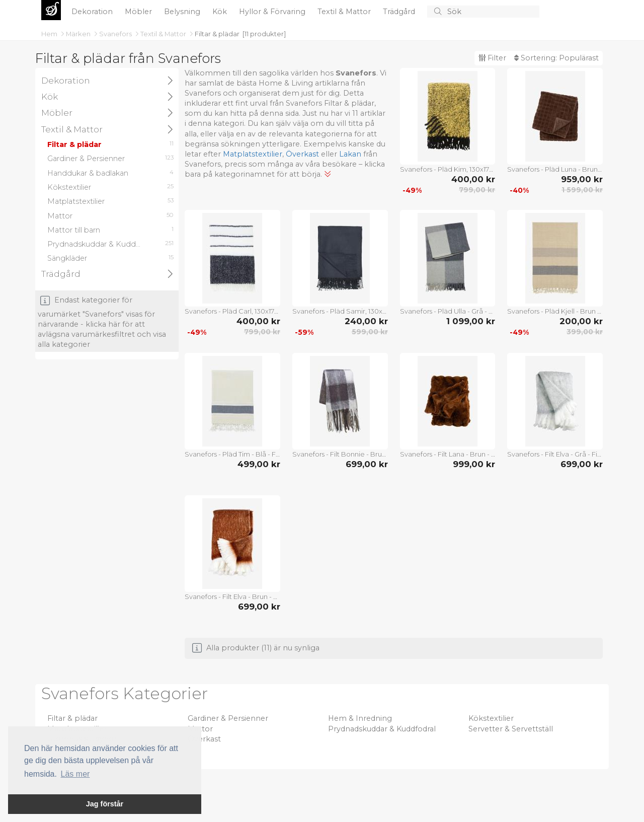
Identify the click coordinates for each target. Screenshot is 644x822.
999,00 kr (474, 464)
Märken (79, 34)
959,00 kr (582, 179)
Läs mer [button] (75, 774)
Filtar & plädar (217, 34)
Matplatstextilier (253, 154)
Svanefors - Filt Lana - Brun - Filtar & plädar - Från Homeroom (448, 454)
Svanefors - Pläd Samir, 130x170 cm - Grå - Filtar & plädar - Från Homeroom (340, 311)
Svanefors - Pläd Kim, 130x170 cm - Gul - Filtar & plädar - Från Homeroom (448, 169)
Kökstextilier (491, 718)
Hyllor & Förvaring (273, 12)
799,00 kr (477, 190)
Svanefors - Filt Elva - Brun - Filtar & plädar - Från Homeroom (232, 596)
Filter (492, 58)
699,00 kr (367, 464)
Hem (50, 34)
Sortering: (556, 58)
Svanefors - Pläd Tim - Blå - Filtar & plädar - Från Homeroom (232, 454)
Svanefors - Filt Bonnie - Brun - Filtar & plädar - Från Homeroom (340, 454)
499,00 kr (259, 464)
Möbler (139, 12)
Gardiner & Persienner (228, 718)
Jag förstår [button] (105, 804)
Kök (221, 12)
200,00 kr (581, 321)
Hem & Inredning (360, 718)
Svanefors (116, 34)
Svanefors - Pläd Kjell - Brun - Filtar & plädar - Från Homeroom (555, 311)
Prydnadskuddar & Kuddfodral (382, 729)
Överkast (302, 154)
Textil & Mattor (345, 12)
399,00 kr (585, 332)
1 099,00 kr (471, 321)
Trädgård (400, 12)
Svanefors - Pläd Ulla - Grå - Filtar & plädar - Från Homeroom (448, 311)
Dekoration (93, 12)
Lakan (350, 154)
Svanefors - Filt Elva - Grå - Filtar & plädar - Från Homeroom (555, 454)
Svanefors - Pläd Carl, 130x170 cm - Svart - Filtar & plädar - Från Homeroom (232, 311)
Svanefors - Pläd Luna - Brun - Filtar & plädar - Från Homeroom (555, 169)
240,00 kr (366, 321)
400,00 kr (473, 179)
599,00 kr (370, 332)
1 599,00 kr (582, 190)
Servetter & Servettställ (511, 729)
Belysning (183, 12)
